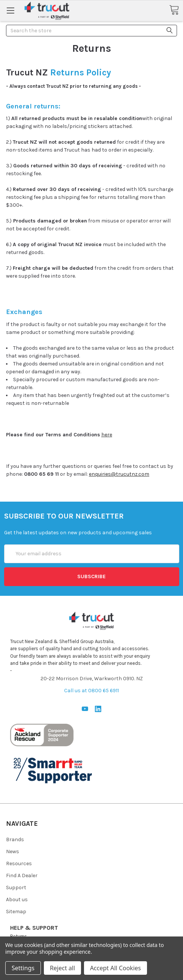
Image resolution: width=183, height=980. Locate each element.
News (13, 851)
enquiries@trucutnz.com (119, 474)
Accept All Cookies (115, 968)
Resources (19, 864)
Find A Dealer (22, 876)
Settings (23, 968)
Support (16, 888)
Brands (15, 839)
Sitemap (16, 912)
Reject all (62, 968)
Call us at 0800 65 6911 (91, 691)
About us (17, 900)
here (107, 435)
